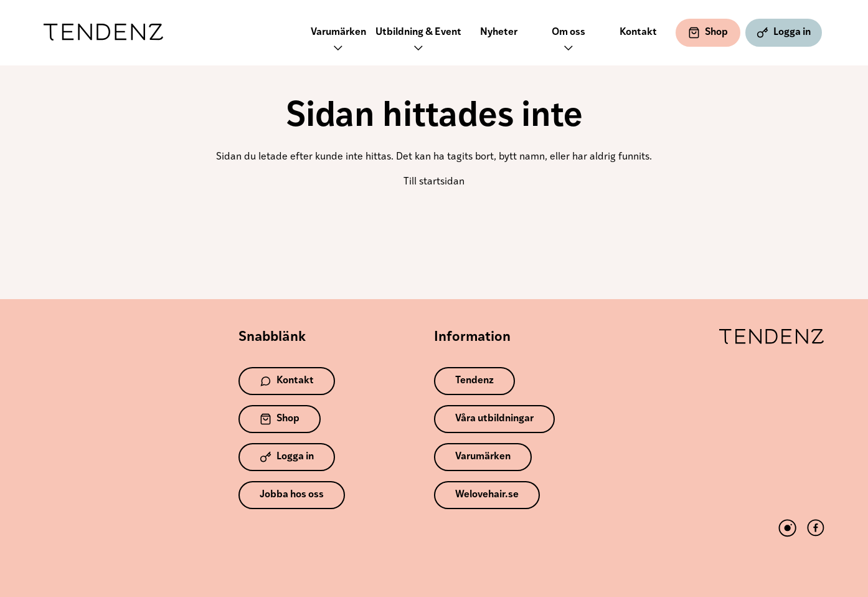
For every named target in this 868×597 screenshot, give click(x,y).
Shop (708, 33)
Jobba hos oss (292, 495)
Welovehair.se (487, 495)
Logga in (784, 33)
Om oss (568, 41)
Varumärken (338, 41)
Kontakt (638, 32)
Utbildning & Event (418, 41)
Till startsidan (434, 182)
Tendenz (103, 33)
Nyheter (499, 32)
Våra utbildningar (494, 419)
